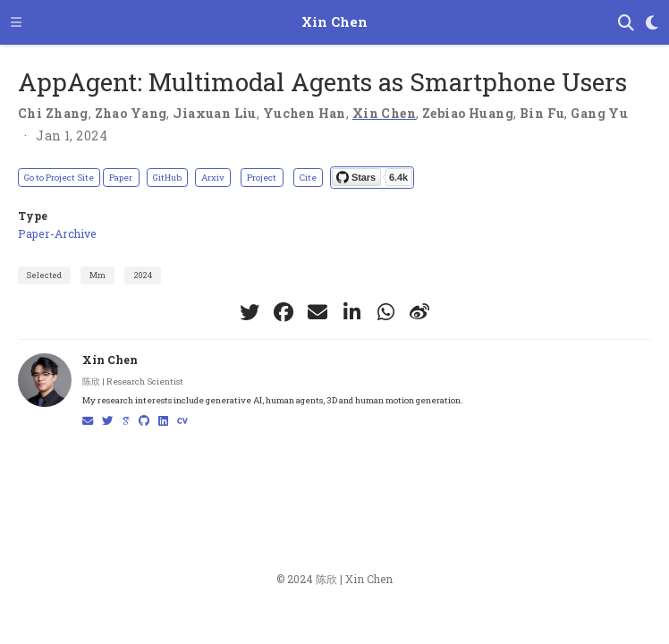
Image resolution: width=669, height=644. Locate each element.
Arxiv (213, 178)
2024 (143, 275)
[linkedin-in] (351, 312)
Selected (44, 275)
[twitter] (250, 312)
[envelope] (318, 312)
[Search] (626, 23)
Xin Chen (334, 22)
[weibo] (419, 312)
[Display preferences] (652, 23)
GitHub (167, 178)
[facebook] (284, 312)
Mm (97, 275)
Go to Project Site (59, 178)
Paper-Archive (57, 233)
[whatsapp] (385, 312)
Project (262, 178)
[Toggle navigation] (16, 22)
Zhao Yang (131, 113)
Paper (121, 178)
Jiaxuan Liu (215, 113)
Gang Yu (599, 113)
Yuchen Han (305, 113)
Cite (308, 178)
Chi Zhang (53, 113)
